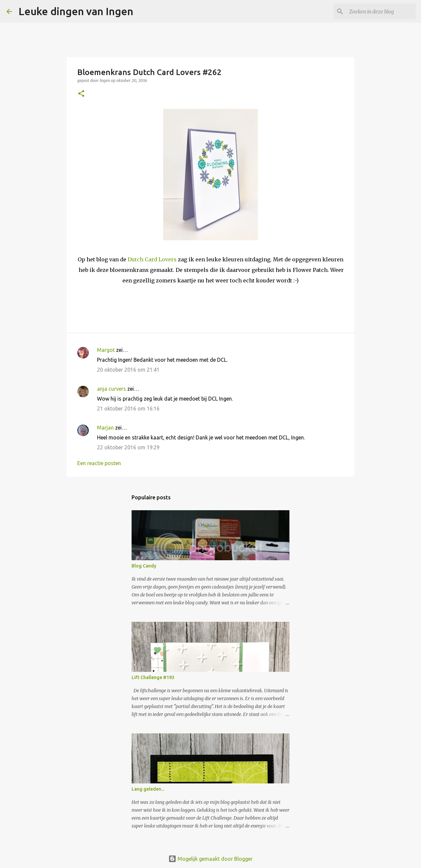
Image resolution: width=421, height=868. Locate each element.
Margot (106, 350)
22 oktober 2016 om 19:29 (128, 447)
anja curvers (111, 389)
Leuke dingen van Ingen (76, 11)
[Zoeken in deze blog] (381, 12)
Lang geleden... (148, 789)
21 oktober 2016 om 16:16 (128, 408)
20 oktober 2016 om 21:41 (128, 370)
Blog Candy (144, 566)
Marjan (106, 428)
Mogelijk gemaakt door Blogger (210, 859)
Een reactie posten (99, 463)
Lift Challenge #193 (153, 677)
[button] (81, 94)
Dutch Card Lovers (153, 259)
